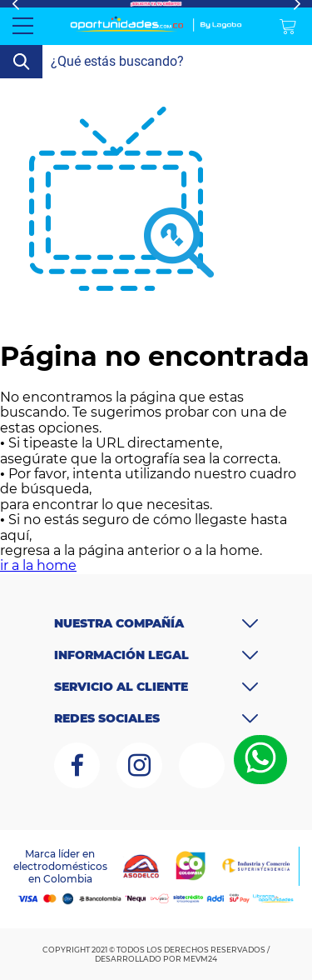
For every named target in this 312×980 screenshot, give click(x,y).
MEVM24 (200, 959)
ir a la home (38, 565)
